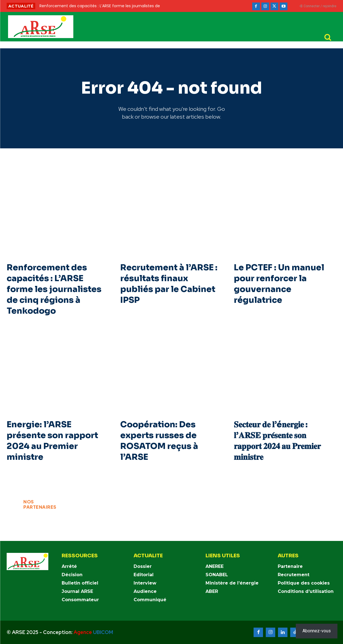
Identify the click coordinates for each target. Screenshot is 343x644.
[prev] (181, 6)
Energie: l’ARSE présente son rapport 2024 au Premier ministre (52, 441)
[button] (328, 37)
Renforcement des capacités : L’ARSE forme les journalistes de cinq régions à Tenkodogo (54, 289)
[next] (190, 6)
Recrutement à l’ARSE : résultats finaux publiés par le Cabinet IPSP (169, 284)
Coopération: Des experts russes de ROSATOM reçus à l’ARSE (159, 441)
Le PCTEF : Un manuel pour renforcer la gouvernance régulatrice (279, 284)
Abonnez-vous (317, 631)
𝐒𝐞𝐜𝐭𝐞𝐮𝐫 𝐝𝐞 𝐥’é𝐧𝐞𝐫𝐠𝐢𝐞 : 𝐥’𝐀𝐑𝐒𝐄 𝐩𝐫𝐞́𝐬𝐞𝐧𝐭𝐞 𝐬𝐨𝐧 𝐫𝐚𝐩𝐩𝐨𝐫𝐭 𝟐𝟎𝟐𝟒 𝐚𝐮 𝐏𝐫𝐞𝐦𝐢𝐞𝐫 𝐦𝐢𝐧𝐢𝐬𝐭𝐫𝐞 (277, 441)
